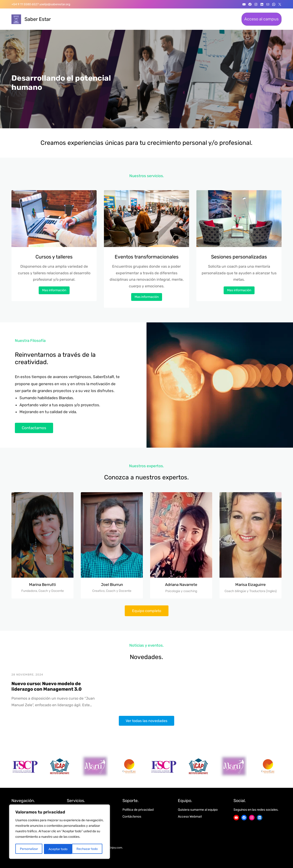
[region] (60, 832)
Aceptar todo (90, 849)
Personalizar (29, 849)
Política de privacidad (138, 810)
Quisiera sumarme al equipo (198, 810)
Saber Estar (38, 19)
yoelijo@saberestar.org (55, 4)
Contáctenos (132, 817)
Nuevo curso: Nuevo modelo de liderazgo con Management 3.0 (47, 686)
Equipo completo (147, 611)
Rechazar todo (59, 849)
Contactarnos (34, 428)
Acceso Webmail (190, 817)
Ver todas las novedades (146, 721)
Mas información (54, 290)
